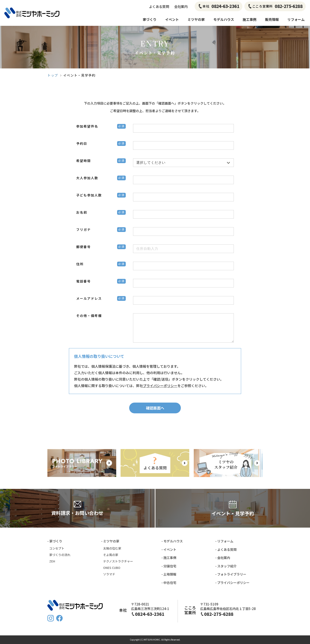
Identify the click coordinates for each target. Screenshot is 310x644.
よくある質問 (159, 6)
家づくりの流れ (60, 555)
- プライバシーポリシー (232, 583)
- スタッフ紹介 (226, 566)
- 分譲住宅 (169, 566)
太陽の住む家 (112, 548)
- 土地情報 (169, 574)
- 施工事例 (169, 558)
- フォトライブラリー (231, 574)
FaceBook (59, 618)
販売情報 (272, 19)
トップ (53, 75)
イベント (172, 19)
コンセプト (57, 548)
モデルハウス (224, 19)
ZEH (52, 561)
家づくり (150, 19)
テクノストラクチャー (118, 561)
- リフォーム (224, 541)
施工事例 (250, 19)
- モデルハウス (172, 541)
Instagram (51, 618)
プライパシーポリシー (160, 386)
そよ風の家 (111, 555)
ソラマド (109, 574)
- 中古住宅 (169, 583)
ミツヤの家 (196, 19)
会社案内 (181, 6)
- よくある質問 (226, 549)
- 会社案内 (223, 558)
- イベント (169, 549)
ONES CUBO (112, 568)
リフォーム (296, 19)
